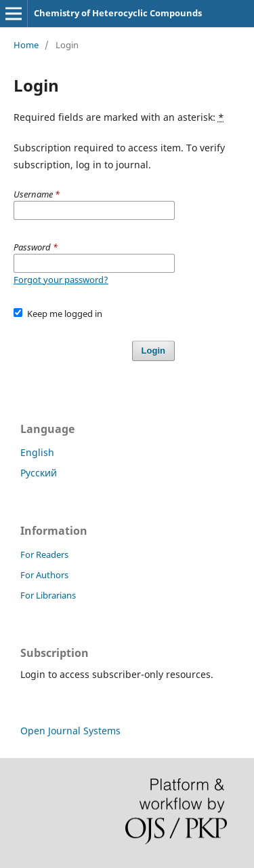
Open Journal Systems (70, 731)
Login (153, 351)
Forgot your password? (61, 280)
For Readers (44, 554)
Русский (39, 473)
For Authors (44, 575)
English (37, 452)
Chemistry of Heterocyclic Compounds (118, 13)
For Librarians (48, 595)
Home (26, 45)
